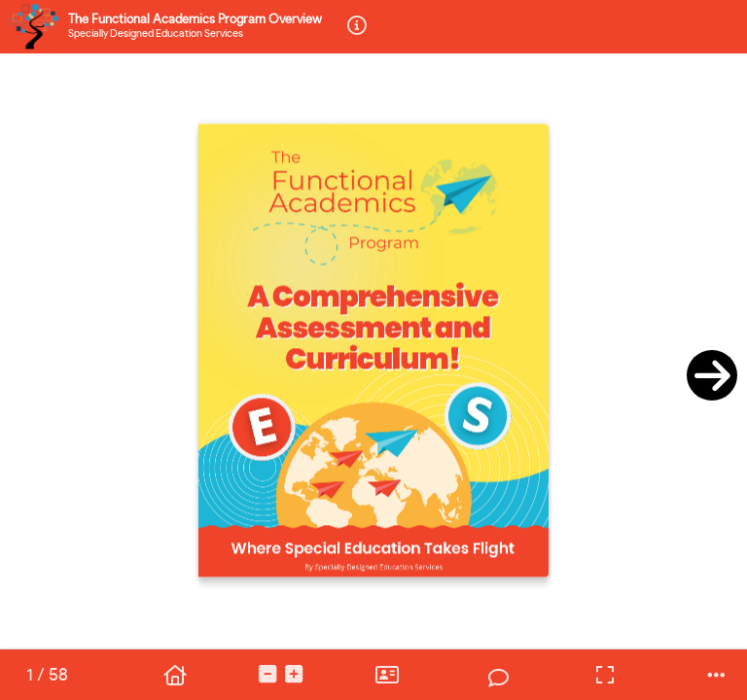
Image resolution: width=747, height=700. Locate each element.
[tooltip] (357, 27)
